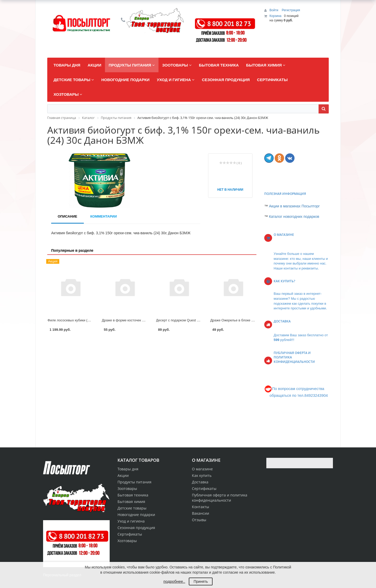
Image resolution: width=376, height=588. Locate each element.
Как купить (202, 475)
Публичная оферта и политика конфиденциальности (220, 498)
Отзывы (199, 520)
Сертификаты (204, 488)
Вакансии (201, 513)
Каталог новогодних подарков (294, 217)
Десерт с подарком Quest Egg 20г (183, 320)
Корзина (275, 16)
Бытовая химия (131, 502)
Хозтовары (127, 541)
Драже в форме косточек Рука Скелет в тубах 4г (140, 320)
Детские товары (132, 508)
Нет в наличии (230, 190)
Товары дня (128, 469)
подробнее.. (174, 581)
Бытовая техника (133, 495)
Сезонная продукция (136, 528)
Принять (201, 581)
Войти (274, 10)
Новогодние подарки (136, 515)
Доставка (200, 482)
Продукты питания (134, 482)
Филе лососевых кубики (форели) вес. (78, 320)
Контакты (201, 507)
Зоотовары (127, 488)
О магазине (202, 469)
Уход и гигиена (131, 521)
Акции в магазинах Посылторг (294, 206)
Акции (123, 475)
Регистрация (291, 10)
